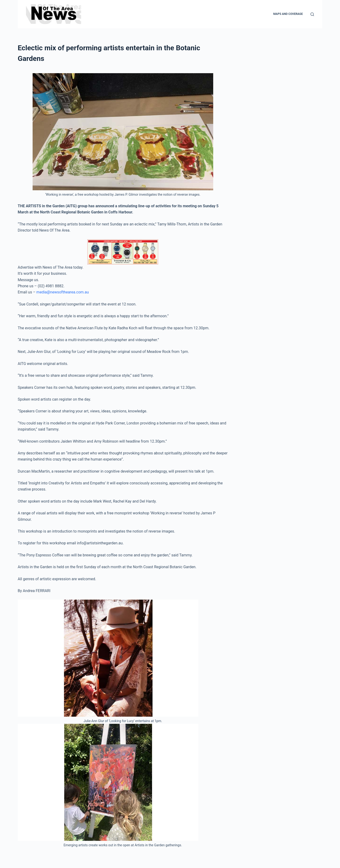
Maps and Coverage (288, 14)
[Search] (312, 14)
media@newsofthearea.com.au (63, 292)
